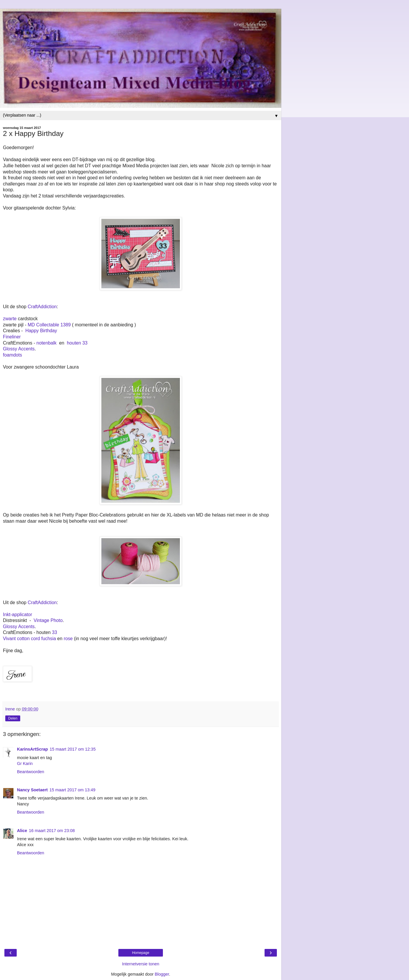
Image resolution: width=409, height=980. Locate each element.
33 (54, 632)
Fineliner (12, 337)
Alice (22, 831)
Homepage (141, 953)
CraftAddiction (42, 307)
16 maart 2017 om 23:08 (52, 831)
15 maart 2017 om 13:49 (73, 790)
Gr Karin (25, 763)
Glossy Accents (19, 349)
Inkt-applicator (17, 615)
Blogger (162, 974)
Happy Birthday (41, 331)
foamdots (12, 355)
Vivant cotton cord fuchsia (29, 639)
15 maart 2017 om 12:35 (73, 749)
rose (68, 639)
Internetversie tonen (140, 964)
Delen (13, 718)
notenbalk (46, 343)
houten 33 (77, 343)
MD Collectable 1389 (49, 325)
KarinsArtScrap (33, 749)
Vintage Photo (48, 620)
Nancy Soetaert (32, 790)
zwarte (10, 319)
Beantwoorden (31, 772)
